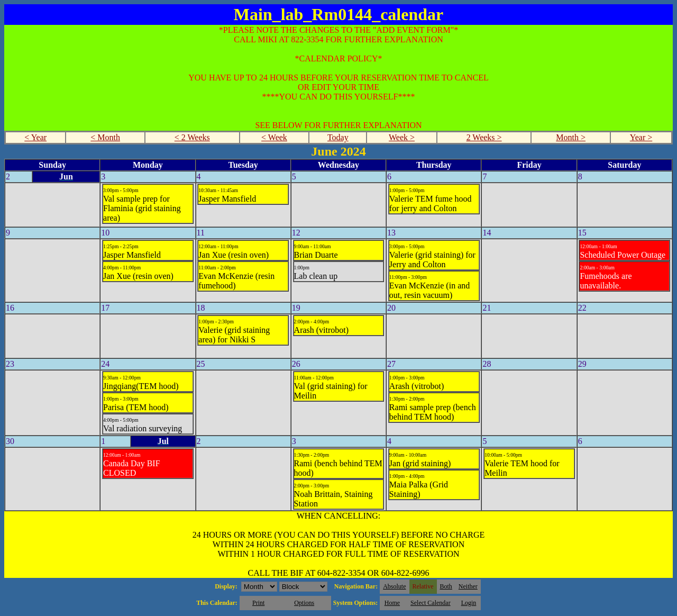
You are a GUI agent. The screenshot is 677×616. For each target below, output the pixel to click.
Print (258, 603)
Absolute (394, 586)
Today (338, 137)
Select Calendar (431, 603)
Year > (641, 137)
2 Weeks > (484, 137)
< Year (35, 137)
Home (392, 603)
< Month (105, 137)
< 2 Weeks (192, 137)
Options (304, 603)
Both (446, 586)
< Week (274, 137)
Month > (571, 137)
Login (469, 603)
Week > (402, 137)
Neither (468, 586)
